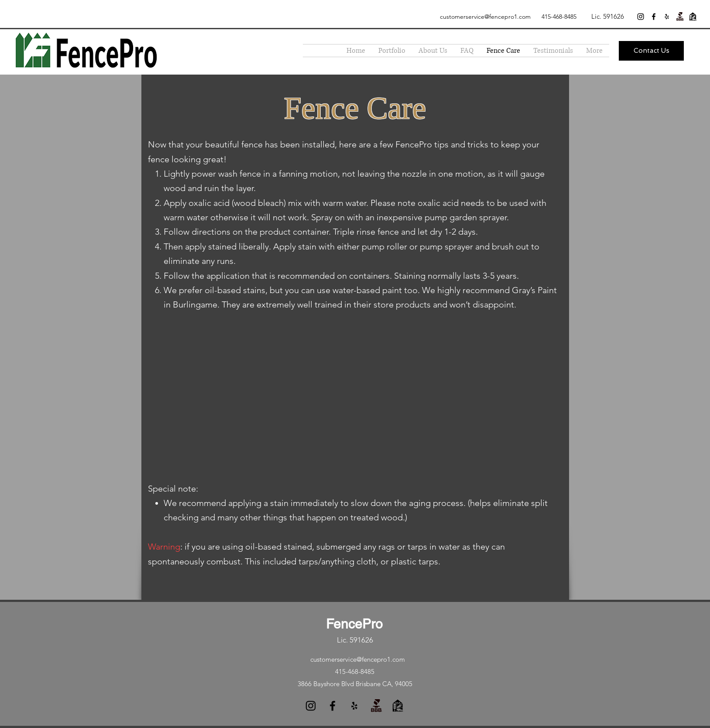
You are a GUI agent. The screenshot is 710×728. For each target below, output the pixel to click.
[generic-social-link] (680, 17)
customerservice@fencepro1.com (485, 17)
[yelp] (667, 17)
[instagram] (641, 17)
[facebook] (654, 17)
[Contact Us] (651, 51)
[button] (392, 51)
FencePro (354, 624)
